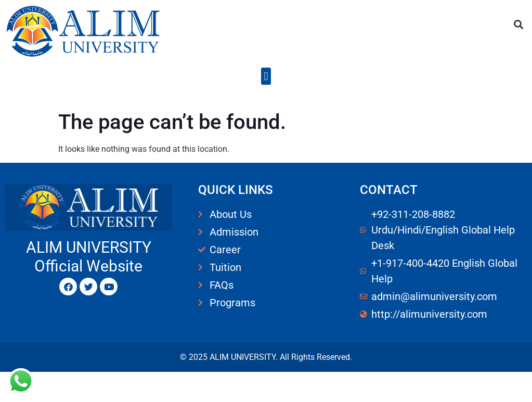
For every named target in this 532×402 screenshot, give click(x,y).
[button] (518, 24)
